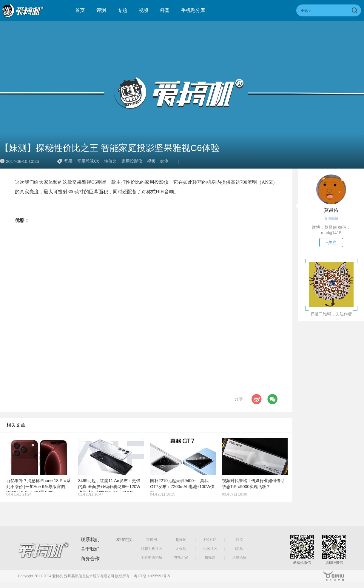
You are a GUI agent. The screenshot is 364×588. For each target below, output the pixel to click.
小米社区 (210, 549)
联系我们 (90, 540)
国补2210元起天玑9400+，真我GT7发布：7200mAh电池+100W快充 (182, 487)
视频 (144, 10)
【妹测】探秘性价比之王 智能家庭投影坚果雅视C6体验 (110, 148)
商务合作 (90, 559)
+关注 (331, 243)
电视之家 (181, 558)
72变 (239, 540)
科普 (165, 10)
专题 (122, 10)
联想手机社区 (152, 549)
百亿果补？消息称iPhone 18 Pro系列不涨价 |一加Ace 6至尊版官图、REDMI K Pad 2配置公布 (38, 487)
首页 (80, 10)
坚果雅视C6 (88, 161)
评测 (101, 10)
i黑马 (239, 549)
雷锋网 (152, 540)
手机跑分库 (193, 10)
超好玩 (181, 540)
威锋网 (210, 558)
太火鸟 (181, 549)
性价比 (110, 161)
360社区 (210, 540)
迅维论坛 (239, 558)
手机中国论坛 (152, 558)
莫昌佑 (331, 210)
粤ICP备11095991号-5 (152, 576)
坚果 (68, 161)
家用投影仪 (132, 161)
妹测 (164, 161)
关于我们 (90, 549)
